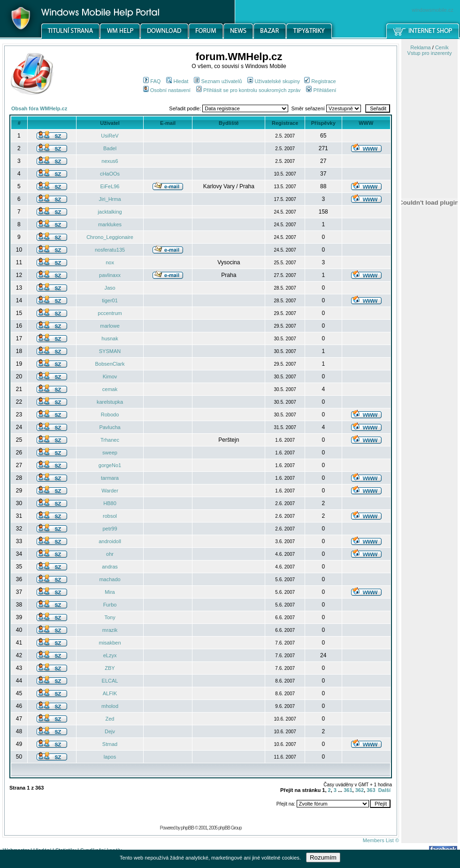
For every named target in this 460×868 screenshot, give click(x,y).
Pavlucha (110, 427)
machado (110, 579)
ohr (110, 554)
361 (348, 790)
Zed (110, 719)
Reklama (420, 47)
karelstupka (110, 402)
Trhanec (110, 440)
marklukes (110, 224)
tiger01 (110, 300)
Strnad (110, 744)
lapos (110, 757)
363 (371, 790)
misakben (110, 643)
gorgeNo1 (110, 465)
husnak (110, 338)
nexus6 (110, 161)
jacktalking (110, 212)
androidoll (110, 541)
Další (384, 790)
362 (360, 790)
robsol (110, 516)
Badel (110, 148)
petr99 (110, 529)
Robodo (110, 415)
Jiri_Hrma (110, 199)
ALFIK (110, 693)
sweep (110, 453)
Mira (110, 592)
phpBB (187, 828)
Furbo (110, 605)
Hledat (177, 81)
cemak (110, 389)
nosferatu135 (110, 250)
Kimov (110, 376)
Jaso (110, 288)
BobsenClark (110, 364)
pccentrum (110, 313)
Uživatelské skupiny (274, 81)
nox (110, 262)
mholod (110, 706)
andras (110, 567)
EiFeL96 (110, 186)
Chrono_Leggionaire (110, 237)
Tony (110, 617)
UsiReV (110, 136)
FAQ (152, 81)
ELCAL (110, 681)
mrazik (110, 630)
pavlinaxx (110, 275)
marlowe (110, 326)
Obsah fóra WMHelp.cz (39, 108)
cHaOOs (110, 174)
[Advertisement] (429, 490)
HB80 (110, 503)
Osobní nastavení (167, 90)
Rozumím (323, 857)
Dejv (110, 731)
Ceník (442, 47)
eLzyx (110, 655)
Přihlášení (321, 90)
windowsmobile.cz (433, 10)
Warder (110, 491)
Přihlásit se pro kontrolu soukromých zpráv (248, 90)
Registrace (320, 81)
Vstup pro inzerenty (430, 53)
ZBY (110, 668)
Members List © (381, 840)
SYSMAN (110, 351)
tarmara (110, 478)
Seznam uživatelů (218, 81)
